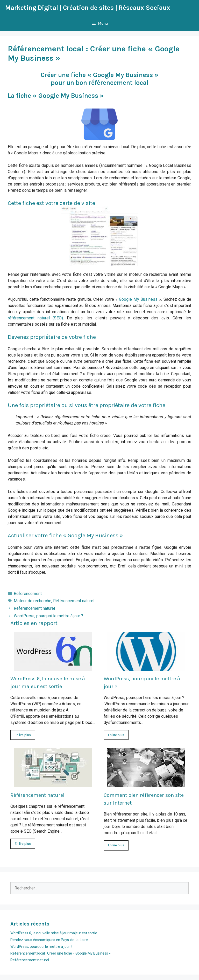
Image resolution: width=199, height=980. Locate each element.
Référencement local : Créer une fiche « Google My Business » (61, 953)
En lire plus (23, 735)
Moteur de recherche (33, 601)
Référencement (28, 594)
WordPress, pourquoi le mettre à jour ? (48, 616)
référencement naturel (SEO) (35, 318)
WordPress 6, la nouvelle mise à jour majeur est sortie (54, 933)
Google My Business (138, 299)
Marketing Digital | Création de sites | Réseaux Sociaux (88, 8)
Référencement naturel (74, 601)
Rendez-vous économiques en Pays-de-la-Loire (49, 940)
